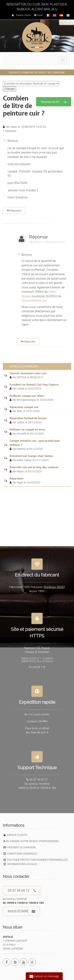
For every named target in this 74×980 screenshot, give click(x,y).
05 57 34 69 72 (22, 891)
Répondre (14, 211)
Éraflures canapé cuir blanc (27, 396)
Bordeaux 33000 (54, 585)
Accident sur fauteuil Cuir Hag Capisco (34, 385)
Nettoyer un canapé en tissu (27, 430)
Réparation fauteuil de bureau (28, 418)
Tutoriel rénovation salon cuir (28, 373)
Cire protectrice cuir (34, 301)
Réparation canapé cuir (24, 407)
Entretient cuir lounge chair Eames (31, 456)
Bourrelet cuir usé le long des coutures (34, 467)
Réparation (16, 479)
